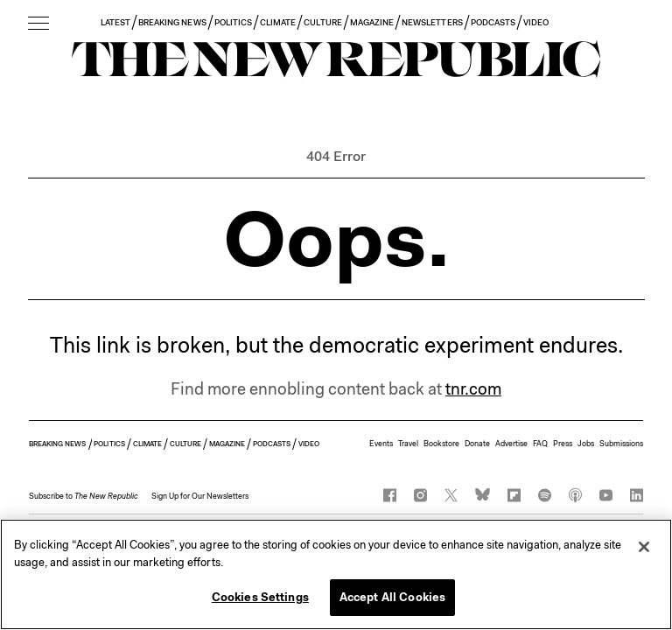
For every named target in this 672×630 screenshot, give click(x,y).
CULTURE (322, 22)
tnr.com (473, 389)
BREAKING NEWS (172, 22)
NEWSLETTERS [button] (432, 22)
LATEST (115, 22)
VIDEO (536, 22)
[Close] (644, 547)
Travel (408, 444)
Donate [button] (477, 444)
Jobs (586, 444)
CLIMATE (278, 22)
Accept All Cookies (392, 597)
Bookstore (441, 444)
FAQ (540, 444)
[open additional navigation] (38, 24)
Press (563, 444)
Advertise (511, 444)
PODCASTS (493, 22)
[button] (84, 496)
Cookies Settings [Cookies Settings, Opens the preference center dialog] (260, 597)
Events (381, 444)
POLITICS (233, 22)
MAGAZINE (372, 22)
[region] (336, 574)
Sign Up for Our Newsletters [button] (200, 496)
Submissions (621, 444)
